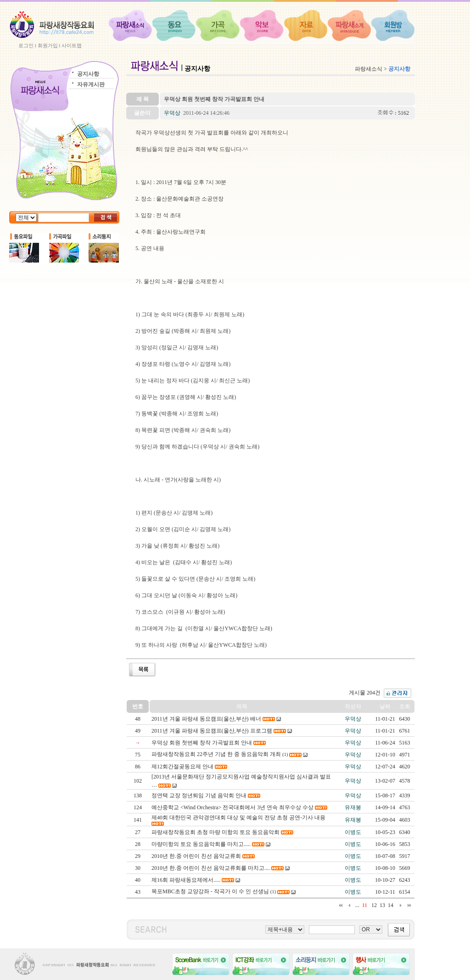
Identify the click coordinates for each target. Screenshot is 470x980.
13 (382, 905)
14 (391, 905)
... (357, 905)
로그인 (26, 45)
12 (374, 905)
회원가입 (48, 45)
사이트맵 (72, 45)
